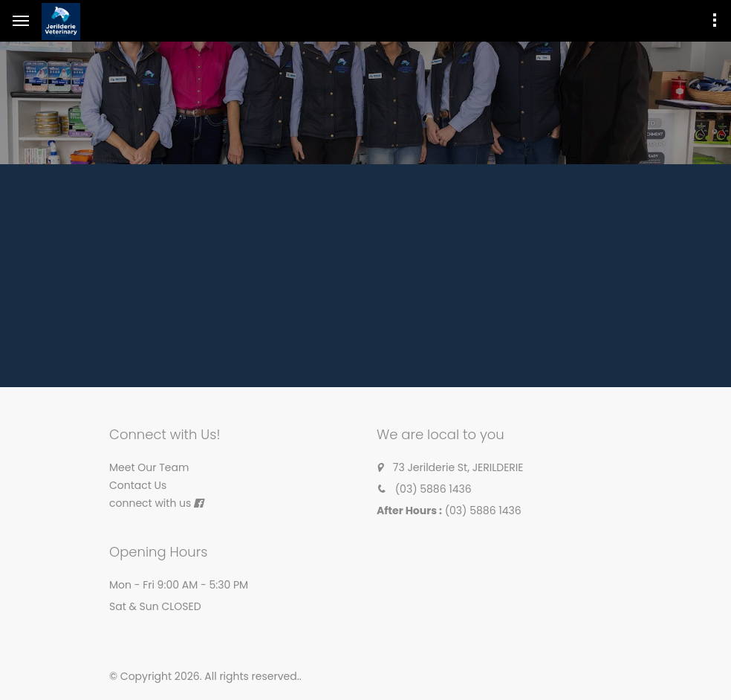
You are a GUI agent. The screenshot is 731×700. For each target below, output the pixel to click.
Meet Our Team (149, 467)
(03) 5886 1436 (433, 489)
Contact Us (138, 485)
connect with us (150, 503)
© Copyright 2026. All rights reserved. (204, 676)
